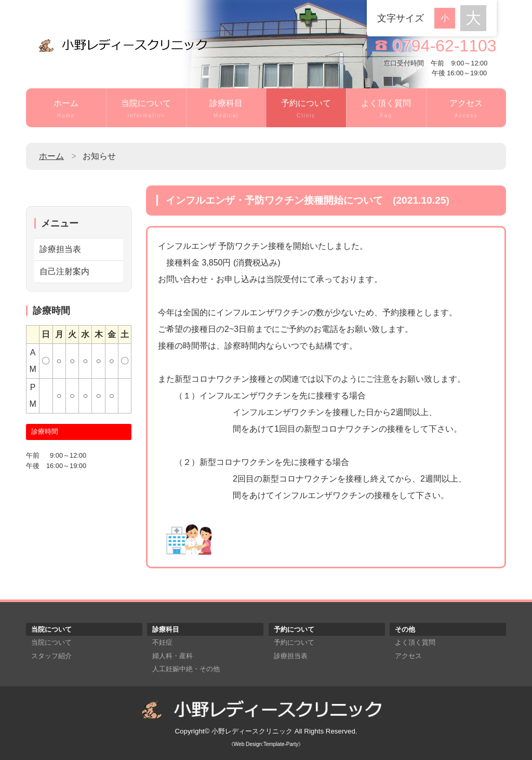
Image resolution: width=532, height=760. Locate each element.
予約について (306, 110)
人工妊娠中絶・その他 (186, 669)
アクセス (466, 110)
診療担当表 (60, 249)
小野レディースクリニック (252, 731)
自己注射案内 (64, 271)
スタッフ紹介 (51, 656)
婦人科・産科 (172, 656)
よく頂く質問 (386, 110)
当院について (146, 110)
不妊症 (162, 642)
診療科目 (226, 110)
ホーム (66, 110)
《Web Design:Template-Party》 (266, 744)
